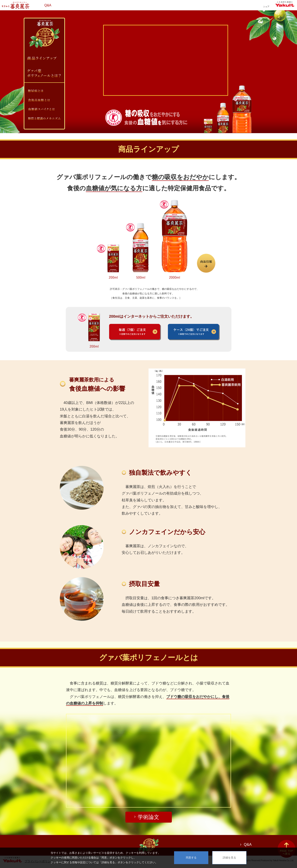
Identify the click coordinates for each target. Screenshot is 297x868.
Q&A (48, 5)
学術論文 (148, 817)
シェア (266, 7)
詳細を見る (229, 858)
